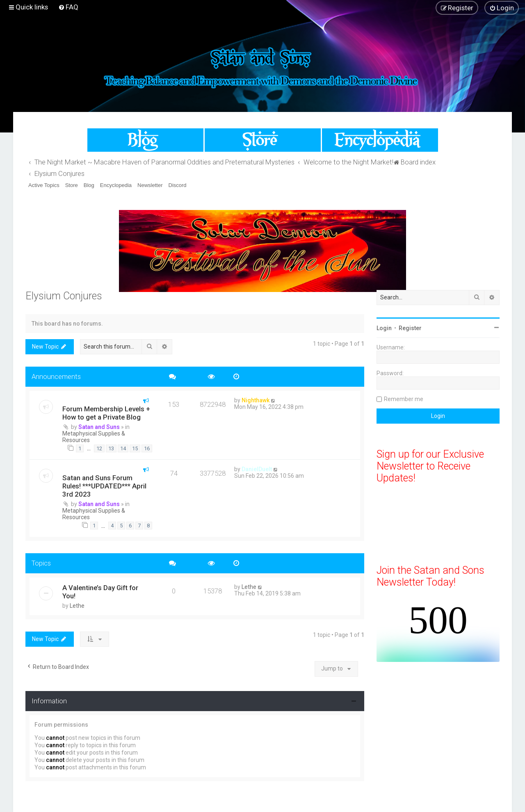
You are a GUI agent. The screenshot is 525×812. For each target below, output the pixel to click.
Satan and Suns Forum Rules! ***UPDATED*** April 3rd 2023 (104, 486)
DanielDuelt (257, 469)
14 (123, 448)
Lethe (77, 606)
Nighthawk (256, 400)
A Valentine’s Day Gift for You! (100, 592)
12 (99, 448)
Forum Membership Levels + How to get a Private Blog (106, 413)
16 (147, 448)
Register (410, 328)
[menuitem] (68, 7)
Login (384, 328)
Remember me (404, 399)
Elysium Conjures (64, 296)
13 (111, 448)
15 (135, 448)
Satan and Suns (99, 427)
